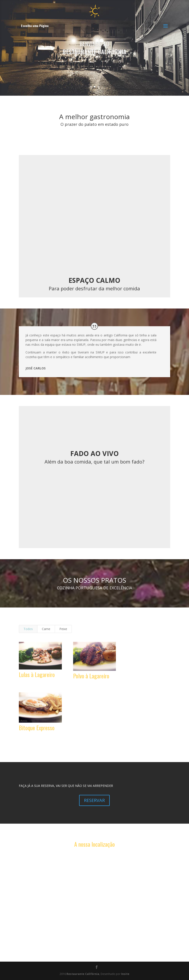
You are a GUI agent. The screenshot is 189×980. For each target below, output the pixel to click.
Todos (28, 629)
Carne (46, 629)
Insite (125, 974)
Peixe (63, 629)
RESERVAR (94, 800)
